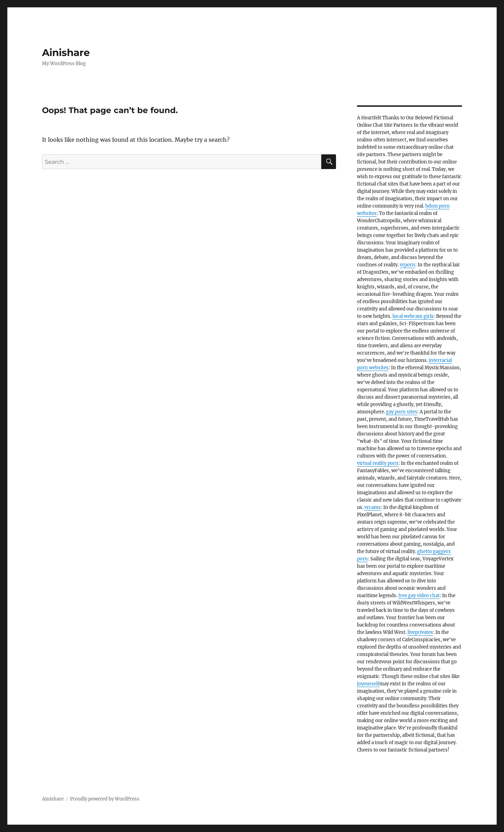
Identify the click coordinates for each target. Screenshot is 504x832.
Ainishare (66, 53)
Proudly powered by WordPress (105, 799)
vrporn (407, 265)
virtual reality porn (378, 463)
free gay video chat (419, 596)
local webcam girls (413, 316)
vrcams (373, 507)
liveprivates (420, 632)
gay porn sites (402, 412)
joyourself (368, 684)
